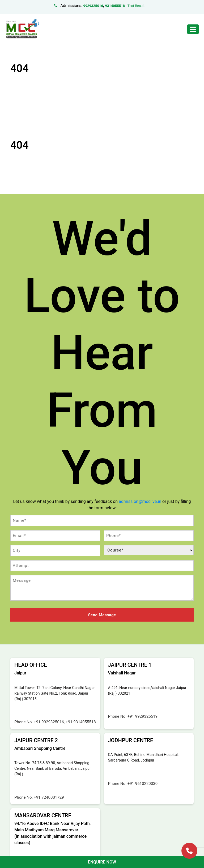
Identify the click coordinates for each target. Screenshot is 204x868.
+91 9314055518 (81, 722)
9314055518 (115, 6)
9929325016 (93, 6)
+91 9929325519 (143, 716)
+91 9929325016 (49, 722)
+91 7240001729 (49, 797)
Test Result (136, 6)
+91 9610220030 (143, 784)
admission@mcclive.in (140, 501)
